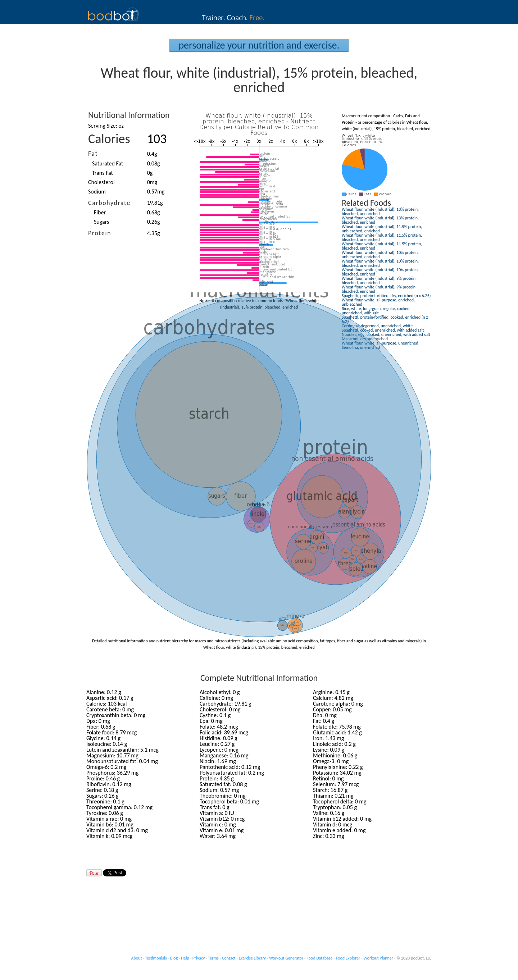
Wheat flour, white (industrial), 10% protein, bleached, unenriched (380, 263)
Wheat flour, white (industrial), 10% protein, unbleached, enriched (380, 255)
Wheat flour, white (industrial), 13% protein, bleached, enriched (380, 220)
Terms (213, 958)
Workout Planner (378, 958)
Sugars (101, 222)
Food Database (319, 958)
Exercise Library (252, 958)
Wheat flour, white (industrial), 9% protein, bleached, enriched (379, 289)
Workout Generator (286, 958)
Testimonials (156, 958)
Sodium (97, 192)
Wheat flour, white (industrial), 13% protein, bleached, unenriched (380, 211)
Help (185, 958)
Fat (93, 154)
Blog (174, 958)
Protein (100, 233)
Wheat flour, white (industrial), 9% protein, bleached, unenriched (379, 281)
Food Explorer (348, 958)
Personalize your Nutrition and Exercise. (259, 45)
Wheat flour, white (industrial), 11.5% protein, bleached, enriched (382, 246)
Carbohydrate (109, 203)
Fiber (100, 212)
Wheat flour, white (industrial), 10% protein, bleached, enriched (380, 272)
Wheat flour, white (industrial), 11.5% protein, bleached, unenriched (382, 237)
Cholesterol (101, 182)
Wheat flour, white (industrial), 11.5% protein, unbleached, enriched (382, 229)
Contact (229, 958)
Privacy (199, 958)
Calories (109, 139)
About (137, 958)
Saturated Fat (108, 163)
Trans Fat (103, 173)
